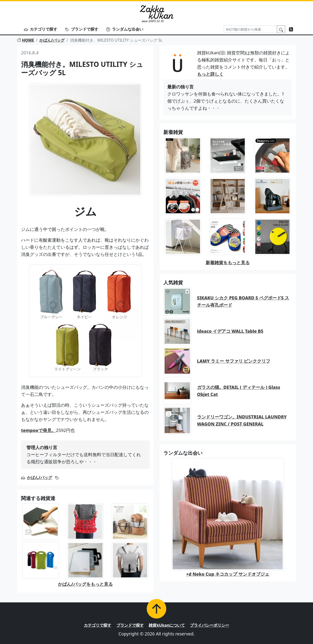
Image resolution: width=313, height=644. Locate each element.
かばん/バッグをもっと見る (85, 584)
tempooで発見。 (39, 430)
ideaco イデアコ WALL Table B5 (230, 331)
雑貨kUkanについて (167, 625)
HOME (26, 40)
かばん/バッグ (52, 40)
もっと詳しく (210, 74)
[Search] (250, 29)
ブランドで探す (82, 29)
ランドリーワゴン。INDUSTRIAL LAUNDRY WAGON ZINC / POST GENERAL (242, 420)
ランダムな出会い (125, 29)
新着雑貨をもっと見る (228, 262)
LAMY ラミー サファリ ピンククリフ (234, 361)
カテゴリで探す (41, 29)
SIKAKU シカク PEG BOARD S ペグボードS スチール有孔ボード (243, 301)
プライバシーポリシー (210, 625)
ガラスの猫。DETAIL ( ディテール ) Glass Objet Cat (239, 391)
